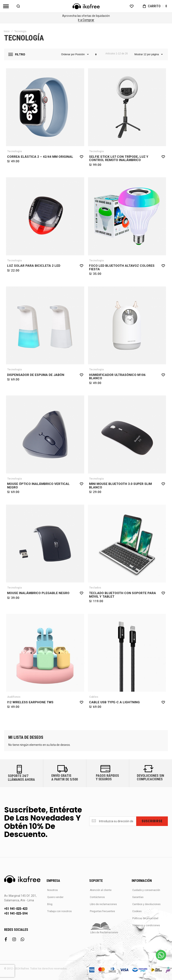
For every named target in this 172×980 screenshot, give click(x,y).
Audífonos (14, 697)
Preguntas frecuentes (102, 911)
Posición (80, 54)
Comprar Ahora (86, 20)
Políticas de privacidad (145, 918)
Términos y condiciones (146, 925)
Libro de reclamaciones (103, 904)
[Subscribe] (152, 821)
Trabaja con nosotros (59, 911)
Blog (50, 904)
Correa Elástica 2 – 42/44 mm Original (40, 157)
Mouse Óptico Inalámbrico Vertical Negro (38, 486)
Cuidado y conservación (146, 890)
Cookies (137, 911)
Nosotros (53, 890)
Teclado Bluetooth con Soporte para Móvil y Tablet (123, 595)
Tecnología (14, 151)
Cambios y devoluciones (146, 904)
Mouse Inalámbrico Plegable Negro (38, 593)
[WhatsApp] (161, 955)
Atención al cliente (101, 890)
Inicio (7, 31)
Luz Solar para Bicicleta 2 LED (34, 266)
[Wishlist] (132, 6)
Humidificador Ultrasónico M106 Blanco (117, 377)
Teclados (95, 588)
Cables (94, 697)
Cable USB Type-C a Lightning (114, 702)
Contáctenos (97, 897)
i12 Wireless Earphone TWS (30, 702)
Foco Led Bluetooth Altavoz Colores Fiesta (122, 267)
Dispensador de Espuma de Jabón (36, 375)
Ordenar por (68, 54)
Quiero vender (55, 897)
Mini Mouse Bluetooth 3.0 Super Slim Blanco (120, 486)
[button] (82, 157)
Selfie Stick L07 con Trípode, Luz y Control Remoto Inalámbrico (119, 158)
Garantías (138, 897)
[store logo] (86, 6)
